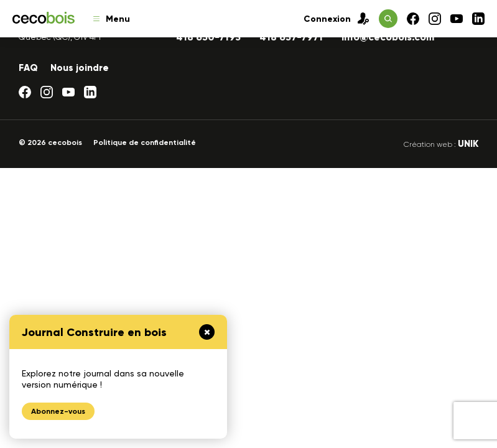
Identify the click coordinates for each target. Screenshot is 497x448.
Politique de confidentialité (145, 142)
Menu (112, 19)
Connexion (337, 19)
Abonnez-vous (58, 411)
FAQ (28, 68)
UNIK (468, 144)
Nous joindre (80, 68)
